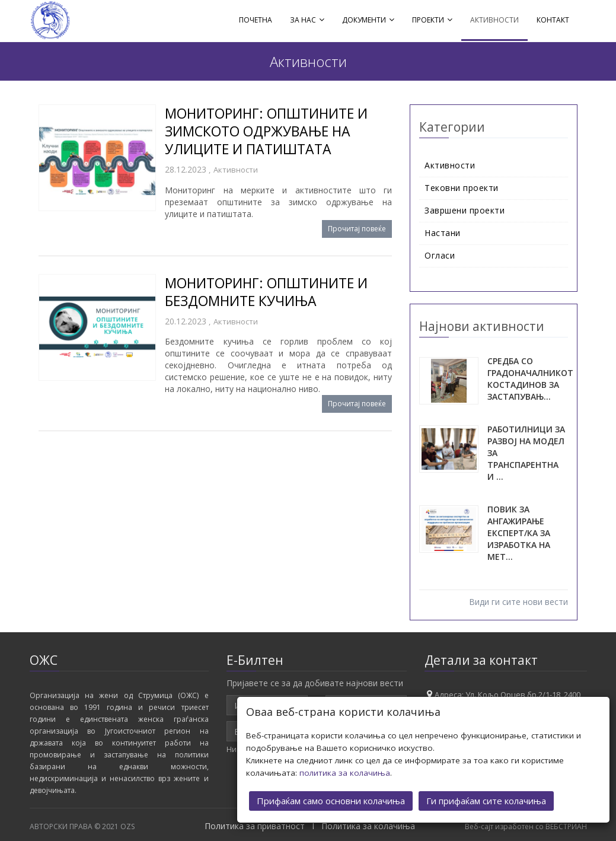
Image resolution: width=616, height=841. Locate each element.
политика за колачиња (345, 772)
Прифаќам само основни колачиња (331, 800)
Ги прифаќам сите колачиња (486, 800)
